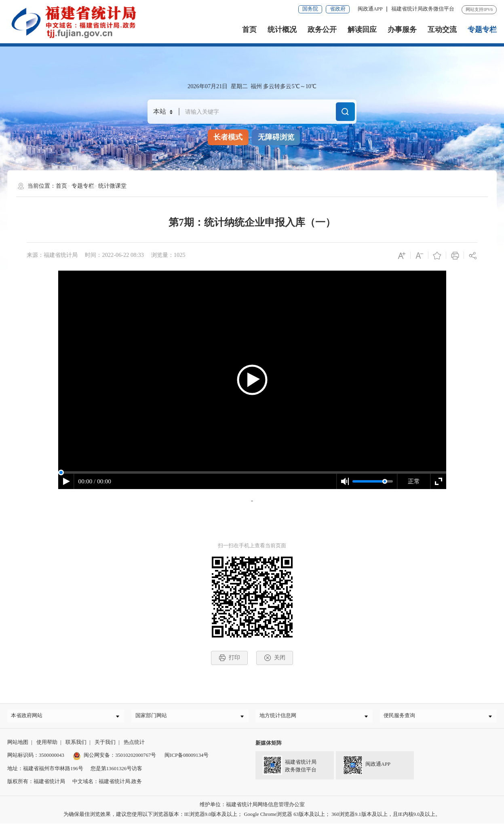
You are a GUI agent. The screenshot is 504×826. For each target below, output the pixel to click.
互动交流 (442, 30)
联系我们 (76, 745)
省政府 (338, 9)
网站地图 (18, 745)
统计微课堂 (112, 186)
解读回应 (362, 30)
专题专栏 (482, 30)
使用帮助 (47, 745)
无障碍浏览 (276, 137)
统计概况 (282, 30)
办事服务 (402, 30)
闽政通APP (370, 9)
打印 (229, 658)
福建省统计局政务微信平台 (423, 9)
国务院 (310, 9)
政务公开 (322, 30)
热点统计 (134, 745)
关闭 (275, 658)
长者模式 (228, 137)
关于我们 (105, 745)
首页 (249, 30)
